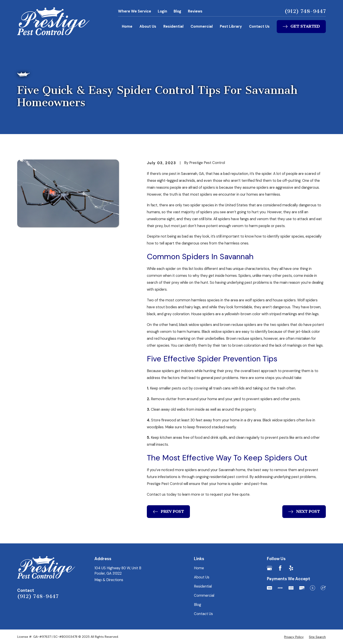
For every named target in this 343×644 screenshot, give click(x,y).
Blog (177, 11)
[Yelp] (291, 568)
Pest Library (231, 26)
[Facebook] (280, 568)
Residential (173, 26)
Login (162, 11)
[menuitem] (294, 637)
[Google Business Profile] (269, 568)
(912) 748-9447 (305, 11)
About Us (148, 26)
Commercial (202, 26)
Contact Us (259, 26)
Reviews (195, 11)
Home (127, 26)
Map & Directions (109, 580)
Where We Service (135, 11)
